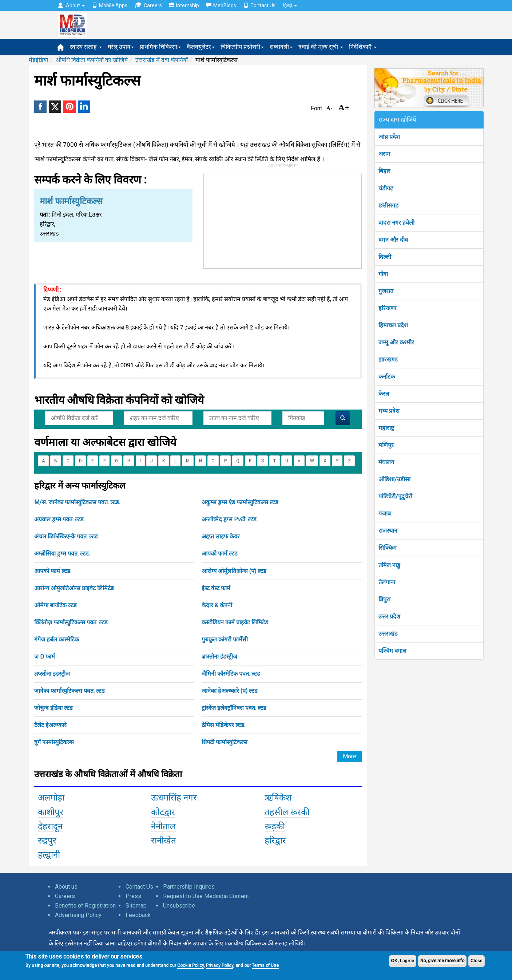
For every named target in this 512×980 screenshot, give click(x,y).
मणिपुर (386, 445)
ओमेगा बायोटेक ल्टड (55, 605)
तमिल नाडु (389, 565)
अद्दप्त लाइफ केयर (221, 536)
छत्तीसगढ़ (388, 206)
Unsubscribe (179, 906)
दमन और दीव (393, 240)
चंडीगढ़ (386, 188)
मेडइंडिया (38, 60)
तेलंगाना (387, 582)
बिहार (384, 171)
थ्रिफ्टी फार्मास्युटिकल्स (225, 742)
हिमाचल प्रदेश (393, 325)
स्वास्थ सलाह (86, 47)
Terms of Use (265, 965)
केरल (384, 394)
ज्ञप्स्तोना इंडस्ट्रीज (219, 657)
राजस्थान (388, 531)
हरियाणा (387, 308)
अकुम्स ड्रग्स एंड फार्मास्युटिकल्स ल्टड (240, 502)
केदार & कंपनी (217, 605)
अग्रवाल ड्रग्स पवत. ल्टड (59, 519)
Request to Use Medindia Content (206, 896)
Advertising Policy (78, 915)
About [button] (71, 5)
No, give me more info (442, 961)
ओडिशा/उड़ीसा (394, 479)
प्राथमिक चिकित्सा (160, 47)
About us (66, 887)
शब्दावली (281, 47)
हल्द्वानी (49, 855)
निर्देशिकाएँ (363, 47)
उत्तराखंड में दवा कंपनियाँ (162, 60)
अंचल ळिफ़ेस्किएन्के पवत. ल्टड (66, 536)
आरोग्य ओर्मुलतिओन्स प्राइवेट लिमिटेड (74, 588)
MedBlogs (221, 5)
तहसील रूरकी (287, 812)
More (350, 756)
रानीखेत (164, 841)
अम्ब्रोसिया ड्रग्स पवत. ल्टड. (62, 554)
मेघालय (386, 462)
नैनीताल (163, 826)
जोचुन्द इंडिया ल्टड (53, 708)
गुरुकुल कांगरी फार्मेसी (225, 639)
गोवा (383, 274)
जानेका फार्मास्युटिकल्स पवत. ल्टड (70, 691)
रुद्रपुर (47, 841)
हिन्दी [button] (290, 5)
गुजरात (386, 291)
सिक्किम (388, 548)
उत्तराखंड (388, 634)
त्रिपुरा (384, 599)
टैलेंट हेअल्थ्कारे (50, 725)
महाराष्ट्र (386, 428)
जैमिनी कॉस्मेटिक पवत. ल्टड (231, 674)
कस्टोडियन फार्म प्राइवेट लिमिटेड (235, 622)
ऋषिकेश (278, 798)
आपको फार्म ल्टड (220, 554)
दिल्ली (385, 257)
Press (133, 896)
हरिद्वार (275, 841)
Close (477, 961)
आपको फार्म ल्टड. (53, 571)
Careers (148, 5)
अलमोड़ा (51, 798)
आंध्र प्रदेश (389, 137)
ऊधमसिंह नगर (174, 798)
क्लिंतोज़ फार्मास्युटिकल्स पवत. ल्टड (71, 622)
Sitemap (136, 906)
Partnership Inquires (189, 887)
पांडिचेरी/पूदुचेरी (395, 496)
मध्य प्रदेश (389, 411)
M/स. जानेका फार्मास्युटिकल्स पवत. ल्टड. (77, 502)
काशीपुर (51, 812)
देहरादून (50, 826)
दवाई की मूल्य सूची (321, 47)
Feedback (138, 915)
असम (384, 154)
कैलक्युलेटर (201, 47)
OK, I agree (403, 961)
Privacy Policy (220, 965)
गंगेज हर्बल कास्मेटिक (57, 639)
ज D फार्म (45, 657)
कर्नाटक (387, 377)
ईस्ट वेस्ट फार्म (216, 588)
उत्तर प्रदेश (389, 617)
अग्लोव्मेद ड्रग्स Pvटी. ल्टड (229, 519)
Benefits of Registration (85, 906)
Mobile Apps (110, 5)
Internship (184, 5)
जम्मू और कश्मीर (396, 342)
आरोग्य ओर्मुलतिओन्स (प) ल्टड (234, 571)
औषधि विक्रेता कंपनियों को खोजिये (92, 60)
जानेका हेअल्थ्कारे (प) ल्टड (230, 691)
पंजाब (385, 513)
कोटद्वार (163, 812)
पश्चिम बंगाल (392, 651)
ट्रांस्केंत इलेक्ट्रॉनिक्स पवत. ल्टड (234, 708)
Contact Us (259, 5)
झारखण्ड (388, 359)
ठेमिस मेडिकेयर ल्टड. (223, 725)
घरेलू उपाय (121, 47)
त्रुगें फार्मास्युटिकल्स (54, 742)
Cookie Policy (190, 965)
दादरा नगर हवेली (396, 223)
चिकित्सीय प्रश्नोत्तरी (242, 47)
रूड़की (275, 826)
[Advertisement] (282, 220)
